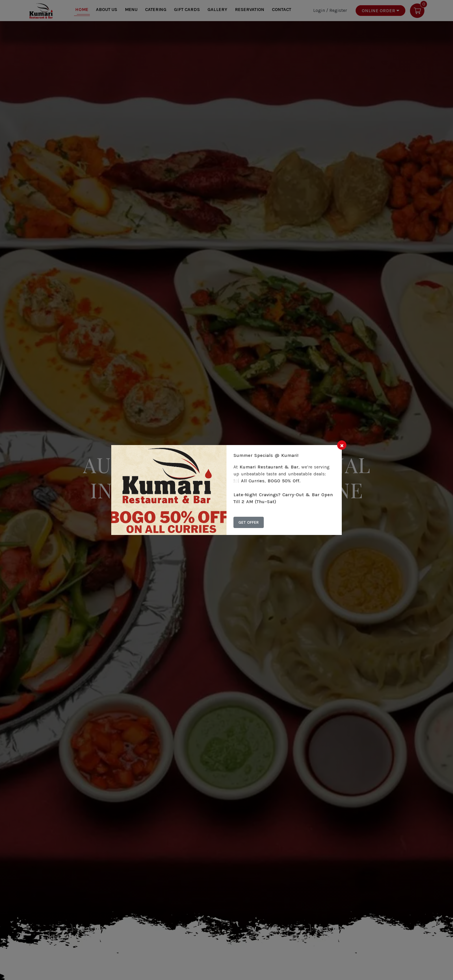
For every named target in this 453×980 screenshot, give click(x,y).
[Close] (342, 445)
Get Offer (249, 522)
